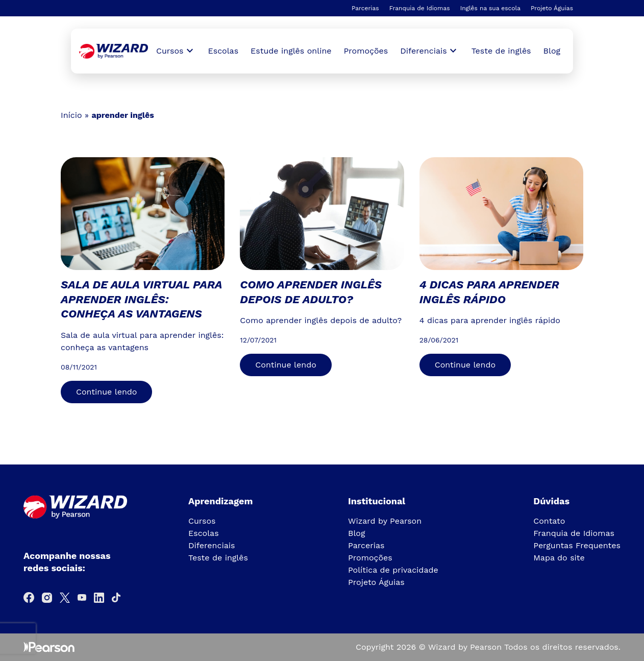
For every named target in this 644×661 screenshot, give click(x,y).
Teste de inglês (501, 51)
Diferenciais (212, 545)
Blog (552, 51)
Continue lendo (106, 392)
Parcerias (365, 8)
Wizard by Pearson (385, 521)
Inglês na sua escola (490, 8)
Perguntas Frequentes (577, 545)
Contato (549, 521)
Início (71, 115)
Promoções (366, 51)
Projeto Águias (552, 8)
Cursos (202, 521)
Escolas (224, 51)
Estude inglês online (291, 51)
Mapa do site (559, 558)
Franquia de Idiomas (420, 8)
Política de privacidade (393, 570)
